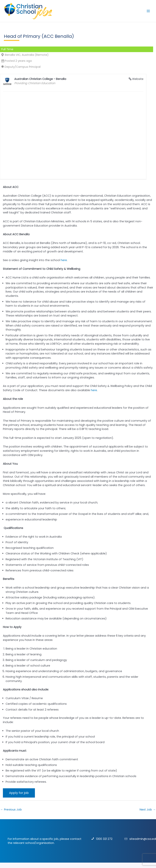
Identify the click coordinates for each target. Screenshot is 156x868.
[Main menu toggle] (148, 11)
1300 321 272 (104, 839)
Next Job (148, 810)
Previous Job (11, 810)
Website (138, 79)
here (64, 260)
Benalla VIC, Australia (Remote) (27, 55)
